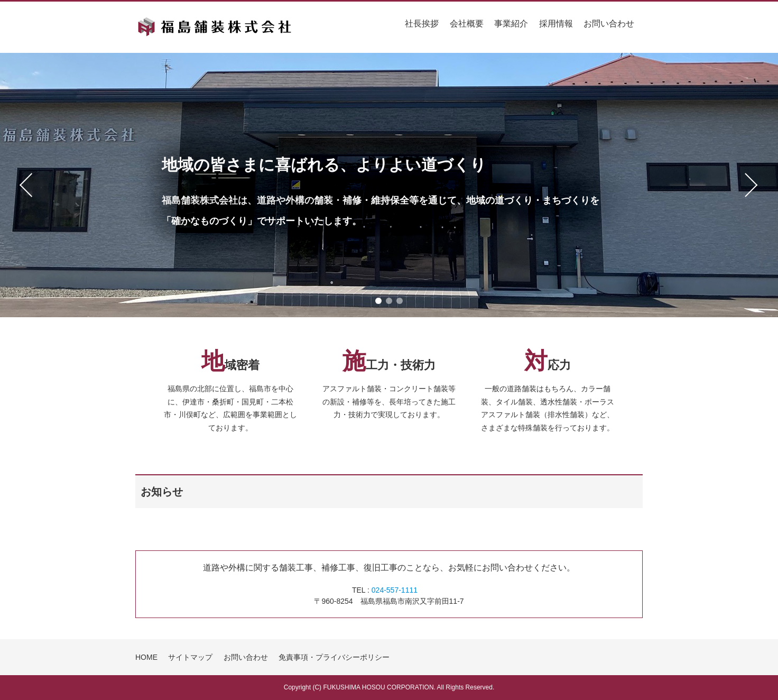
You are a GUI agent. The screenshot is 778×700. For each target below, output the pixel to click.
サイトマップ (190, 657)
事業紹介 (511, 24)
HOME (146, 657)
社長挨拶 (422, 24)
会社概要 (467, 24)
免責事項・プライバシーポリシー (334, 657)
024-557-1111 (395, 590)
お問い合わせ (609, 24)
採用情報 (556, 24)
